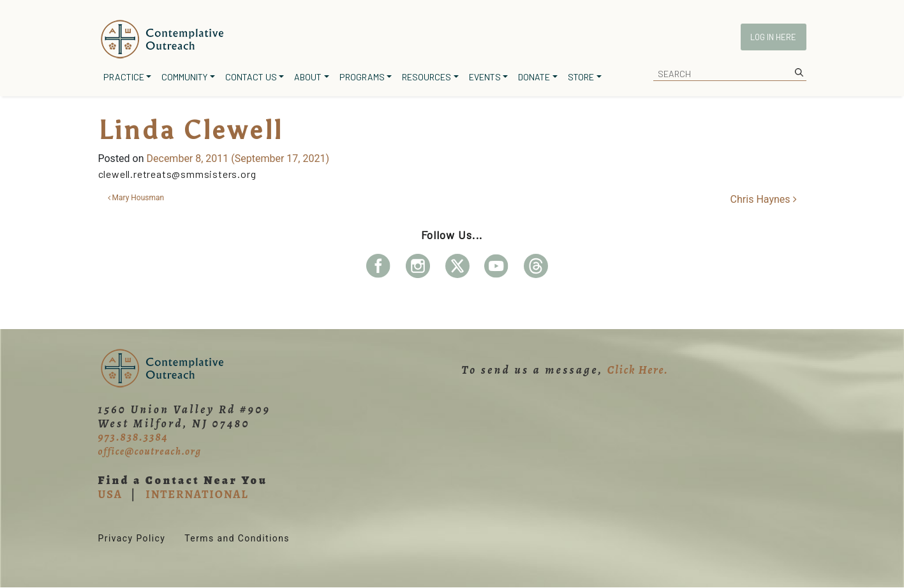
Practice (124, 77)
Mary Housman (136, 198)
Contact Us (251, 77)
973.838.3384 (133, 437)
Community (184, 77)
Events (485, 77)
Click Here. (638, 370)
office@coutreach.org (150, 452)
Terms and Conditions (237, 538)
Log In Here (773, 37)
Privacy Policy (132, 538)
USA (110, 494)
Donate (534, 77)
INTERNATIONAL (197, 494)
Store (581, 77)
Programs (362, 77)
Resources (426, 77)
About (308, 77)
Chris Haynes (764, 199)
